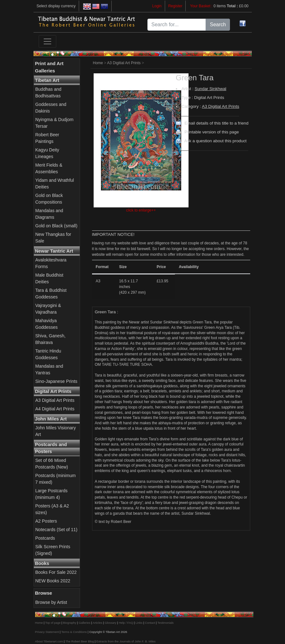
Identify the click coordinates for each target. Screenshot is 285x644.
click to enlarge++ (141, 210)
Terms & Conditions (74, 632)
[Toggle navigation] (47, 41)
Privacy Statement (47, 632)
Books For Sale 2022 (56, 572)
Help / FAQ (126, 623)
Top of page (53, 623)
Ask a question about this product (215, 141)
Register (175, 6)
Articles (98, 623)
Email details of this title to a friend (216, 123)
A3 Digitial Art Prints (55, 400)
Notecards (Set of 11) (56, 530)
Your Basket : (202, 6)
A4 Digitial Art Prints (55, 409)
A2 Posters (46, 521)
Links (139, 623)
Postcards (45, 538)
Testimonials (166, 623)
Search (218, 25)
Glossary (111, 623)
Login (157, 6)
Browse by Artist (51, 602)
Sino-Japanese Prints (56, 381)
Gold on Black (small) (56, 226)
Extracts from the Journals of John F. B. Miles (126, 641)
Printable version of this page (212, 132)
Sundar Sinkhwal (210, 89)
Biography (70, 623)
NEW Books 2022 (53, 581)
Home (98, 63)
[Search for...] (177, 25)
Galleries (85, 623)
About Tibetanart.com (49, 641)
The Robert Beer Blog (80, 641)
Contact (150, 623)
